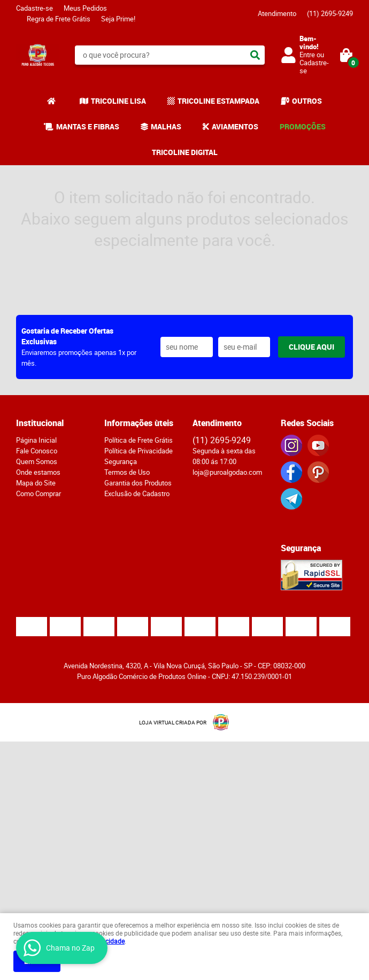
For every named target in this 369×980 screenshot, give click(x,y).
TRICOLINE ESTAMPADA (218, 101)
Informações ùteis (139, 423)
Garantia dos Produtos (138, 483)
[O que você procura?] (255, 55)
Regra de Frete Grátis (59, 19)
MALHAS (166, 126)
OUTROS (307, 101)
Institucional (40, 423)
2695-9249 (330, 13)
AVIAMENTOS (235, 126)
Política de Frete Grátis (139, 440)
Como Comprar (39, 493)
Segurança (121, 461)
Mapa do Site (36, 483)
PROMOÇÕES (303, 126)
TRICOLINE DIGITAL (185, 152)
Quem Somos (37, 461)
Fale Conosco (37, 451)
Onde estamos (38, 472)
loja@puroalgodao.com (227, 472)
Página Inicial (36, 440)
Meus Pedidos (85, 8)
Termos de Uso (127, 472)
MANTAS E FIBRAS (88, 126)
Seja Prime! (118, 19)
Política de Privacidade (139, 451)
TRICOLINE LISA (118, 101)
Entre (307, 55)
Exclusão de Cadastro (137, 493)
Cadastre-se (34, 8)
